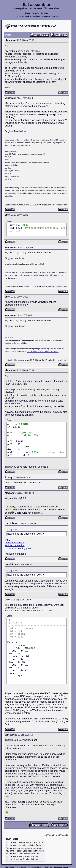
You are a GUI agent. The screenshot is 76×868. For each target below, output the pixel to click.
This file (8, 272)
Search (35, 13)
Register (44, 13)
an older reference (15, 543)
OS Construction (30, 26)
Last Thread (49, 835)
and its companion (15, 545)
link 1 (8, 540)
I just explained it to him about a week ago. (43, 352)
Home (28, 13)
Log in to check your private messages (33, 16)
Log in (55, 16)
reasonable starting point (18, 548)
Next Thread (61, 835)
